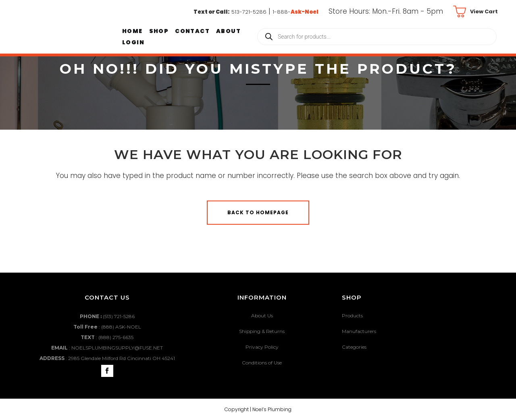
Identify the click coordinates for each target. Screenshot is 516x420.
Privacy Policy (262, 347)
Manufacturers (359, 331)
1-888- (295, 12)
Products (352, 316)
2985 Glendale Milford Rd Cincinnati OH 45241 (122, 358)
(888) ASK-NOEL (121, 327)
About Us (262, 316)
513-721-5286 (249, 12)
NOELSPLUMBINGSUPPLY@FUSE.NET (117, 348)
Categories (354, 347)
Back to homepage (258, 212)
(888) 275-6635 (116, 337)
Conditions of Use (262, 363)
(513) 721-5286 (119, 316)
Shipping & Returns (262, 331)
